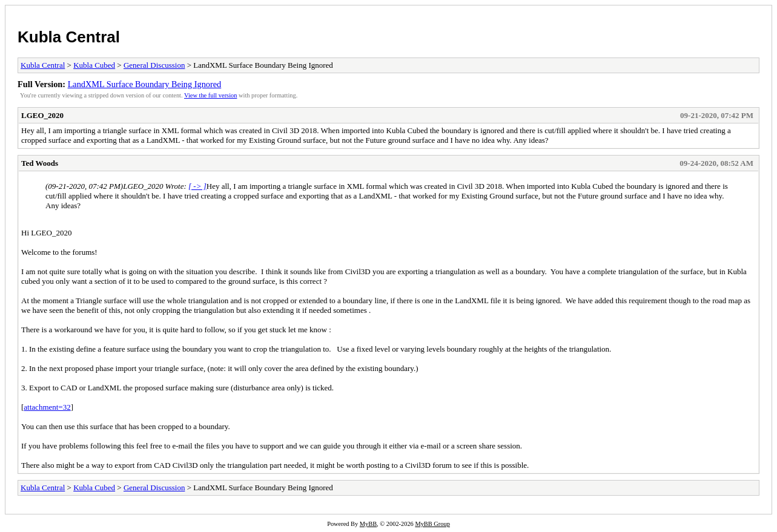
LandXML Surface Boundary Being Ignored (145, 84)
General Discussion (154, 65)
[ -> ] (197, 186)
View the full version (210, 95)
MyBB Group (432, 524)
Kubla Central (69, 37)
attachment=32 (47, 407)
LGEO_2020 (42, 115)
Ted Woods (40, 163)
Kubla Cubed (94, 65)
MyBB (368, 524)
